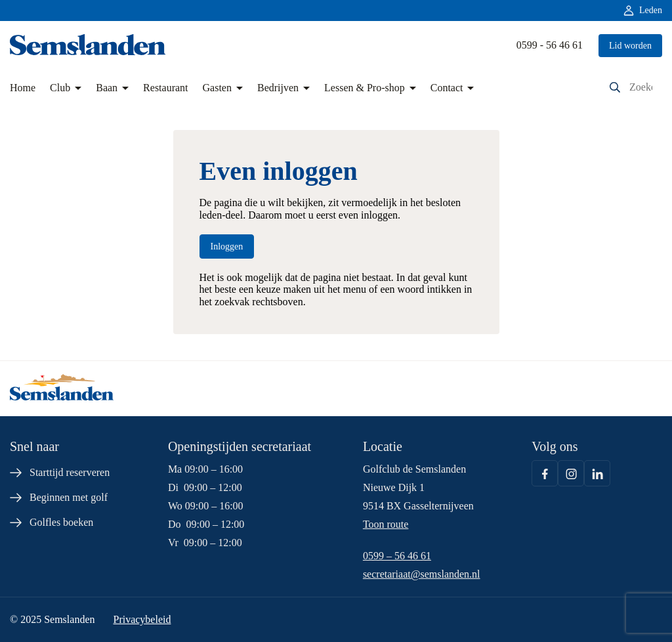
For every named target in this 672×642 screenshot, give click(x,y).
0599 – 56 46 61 (397, 556)
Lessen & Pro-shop (365, 88)
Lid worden (630, 46)
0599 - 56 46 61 (550, 45)
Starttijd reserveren (70, 472)
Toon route (386, 524)
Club (60, 88)
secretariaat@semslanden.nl (422, 574)
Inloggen (227, 246)
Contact (447, 88)
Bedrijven (278, 88)
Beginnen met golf (69, 497)
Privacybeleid (142, 619)
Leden (651, 10)
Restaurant (165, 88)
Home (23, 88)
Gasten (217, 88)
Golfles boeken (61, 522)
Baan (107, 88)
